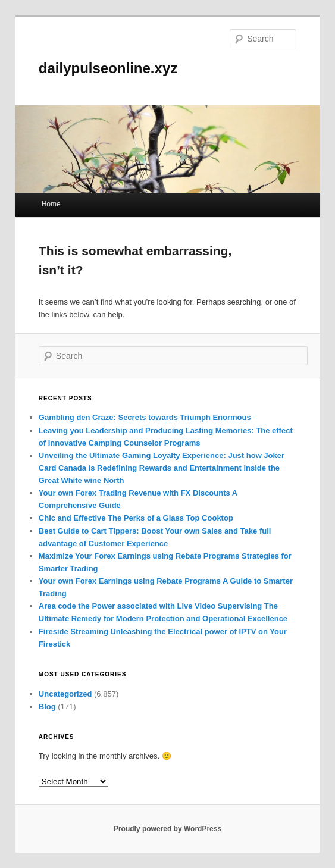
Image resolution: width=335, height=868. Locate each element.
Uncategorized (65, 694)
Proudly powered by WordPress (167, 829)
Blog (47, 706)
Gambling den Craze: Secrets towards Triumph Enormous (145, 417)
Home (51, 204)
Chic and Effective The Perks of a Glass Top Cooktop (136, 518)
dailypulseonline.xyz (108, 68)
